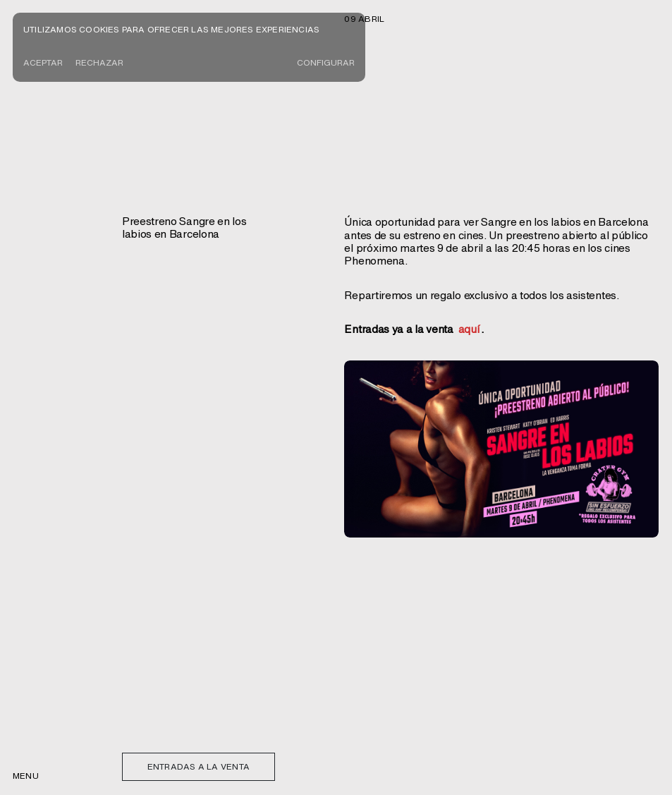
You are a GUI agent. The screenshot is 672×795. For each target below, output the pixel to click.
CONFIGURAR (326, 62)
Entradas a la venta (199, 766)
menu (26, 776)
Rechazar (99, 62)
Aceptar (43, 62)
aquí (469, 329)
